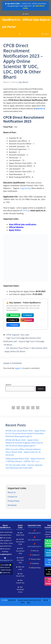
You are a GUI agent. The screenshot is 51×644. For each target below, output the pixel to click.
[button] (20, 34)
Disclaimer (12, 505)
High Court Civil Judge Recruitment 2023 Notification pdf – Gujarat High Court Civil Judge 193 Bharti (24, 341)
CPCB (25, 210)
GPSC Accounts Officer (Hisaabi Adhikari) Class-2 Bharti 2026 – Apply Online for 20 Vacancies (23, 452)
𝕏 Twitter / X (13, 320)
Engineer (16, 335)
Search (8, 385)
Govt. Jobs (25, 335)
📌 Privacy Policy (34, 559)
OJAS (28, 602)
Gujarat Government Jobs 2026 (29, 600)
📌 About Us (34, 551)
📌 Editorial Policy (34, 568)
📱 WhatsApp (13, 315)
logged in (19, 368)
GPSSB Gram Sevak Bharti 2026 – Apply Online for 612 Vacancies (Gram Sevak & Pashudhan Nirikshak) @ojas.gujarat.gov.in (25, 433)
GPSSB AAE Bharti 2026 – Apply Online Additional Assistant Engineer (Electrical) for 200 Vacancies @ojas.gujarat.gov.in (24, 443)
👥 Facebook (13, 325)
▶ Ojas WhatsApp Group (20, 590)
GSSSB (45, 600)
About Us (12, 492)
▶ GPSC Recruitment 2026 (20, 551)
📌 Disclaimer (34, 563)
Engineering (25, 188)
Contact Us (12, 497)
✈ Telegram (28, 315)
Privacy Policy (13, 501)
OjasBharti (12, 600)
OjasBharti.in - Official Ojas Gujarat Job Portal (26, 23)
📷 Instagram (27, 320)
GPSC (23, 602)
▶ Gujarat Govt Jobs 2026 (20, 560)
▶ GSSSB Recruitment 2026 (20, 542)
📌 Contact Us (34, 555)
